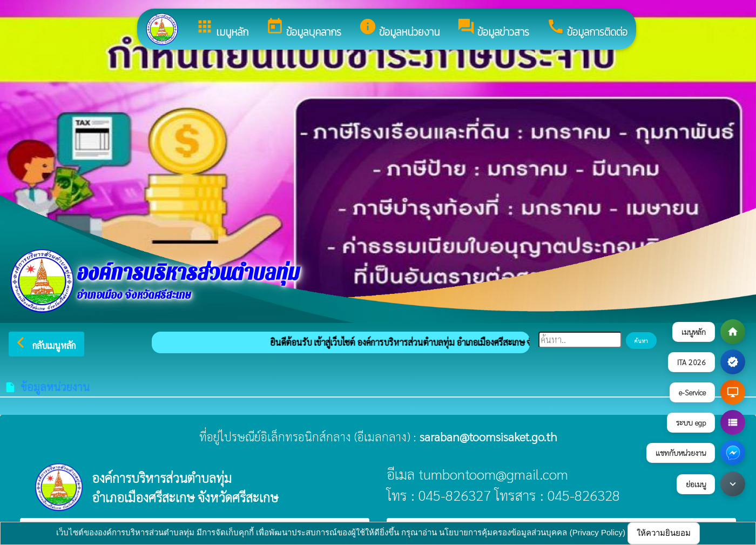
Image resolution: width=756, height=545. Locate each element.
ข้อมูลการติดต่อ (587, 29)
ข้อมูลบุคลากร (303, 29)
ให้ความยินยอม (664, 533)
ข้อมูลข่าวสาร (493, 29)
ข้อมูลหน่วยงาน (399, 29)
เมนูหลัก (222, 29)
